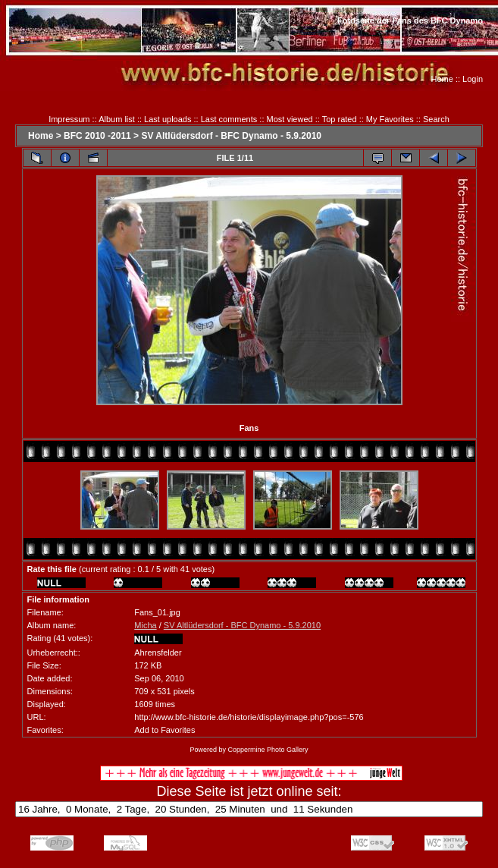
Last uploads (168, 119)
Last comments (229, 119)
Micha (145, 625)
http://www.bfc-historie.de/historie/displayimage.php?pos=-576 (249, 717)
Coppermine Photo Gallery (268, 750)
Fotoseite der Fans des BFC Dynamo (410, 20)
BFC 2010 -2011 (97, 136)
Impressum (69, 119)
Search (436, 119)
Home (442, 79)
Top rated (340, 119)
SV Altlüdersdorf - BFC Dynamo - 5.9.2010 (231, 136)
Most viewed (290, 119)
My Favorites (390, 119)
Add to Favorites (164, 730)
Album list (117, 119)
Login (473, 79)
